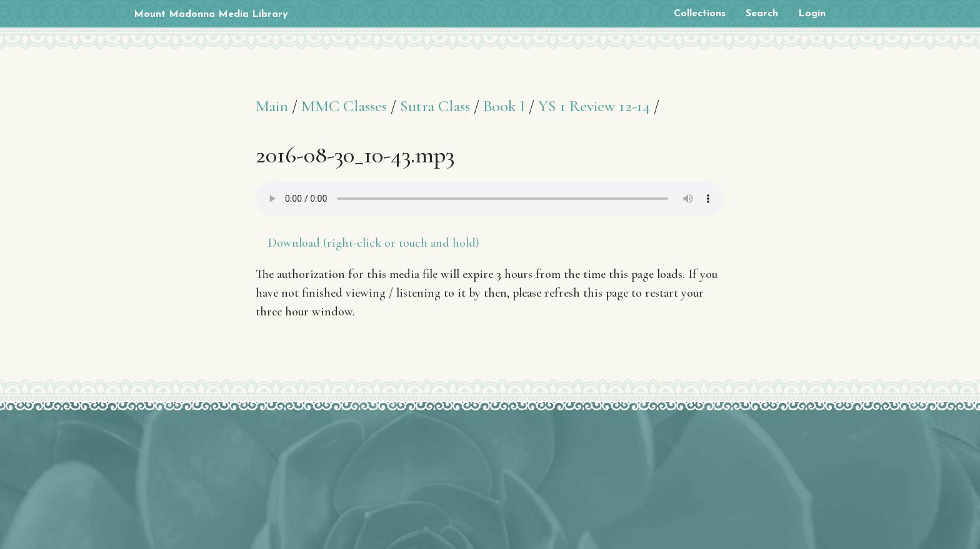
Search (762, 14)
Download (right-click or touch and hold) (374, 243)
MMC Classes (344, 106)
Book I (504, 106)
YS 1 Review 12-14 (594, 106)
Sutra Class (435, 106)
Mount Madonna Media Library (211, 14)
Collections (700, 14)
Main (272, 106)
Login (812, 14)
